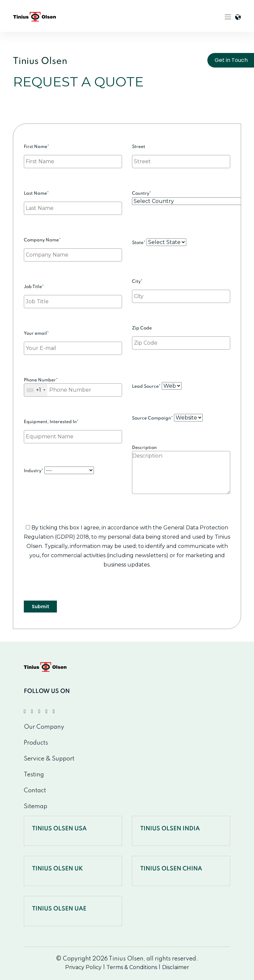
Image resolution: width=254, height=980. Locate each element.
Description (181, 476)
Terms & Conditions (132, 967)
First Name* (73, 155)
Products (36, 743)
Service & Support (49, 759)
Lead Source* (157, 386)
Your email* (73, 341)
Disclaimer (176, 967)
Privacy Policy (83, 967)
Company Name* (73, 248)
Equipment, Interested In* (73, 430)
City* (181, 289)
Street (181, 155)
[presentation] (74, 588)
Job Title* (73, 295)
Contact (35, 791)
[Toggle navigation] (228, 17)
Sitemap (36, 807)
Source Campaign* (167, 418)
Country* (181, 198)
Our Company (44, 727)
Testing (34, 775)
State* (159, 242)
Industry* (59, 470)
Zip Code (181, 336)
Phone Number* (73, 387)
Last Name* (73, 201)
